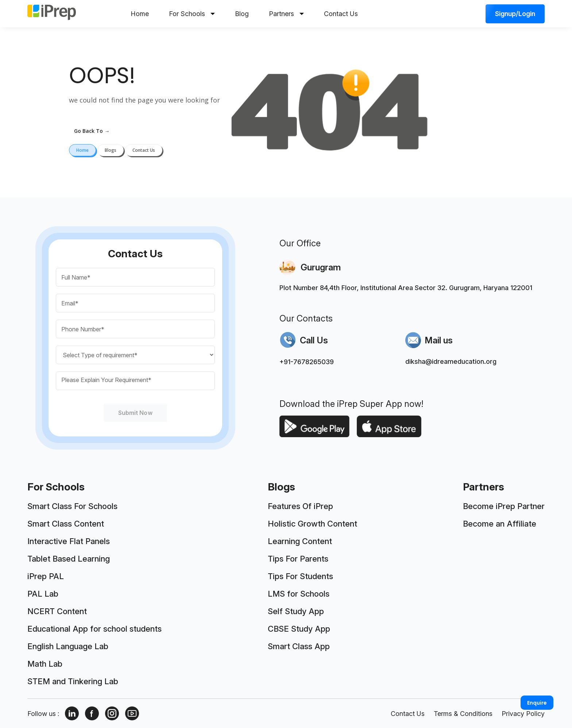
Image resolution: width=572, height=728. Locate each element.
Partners (286, 14)
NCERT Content (57, 611)
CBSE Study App (299, 629)
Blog (242, 14)
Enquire (537, 703)
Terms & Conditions (463, 714)
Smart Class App (299, 646)
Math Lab (45, 664)
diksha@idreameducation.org (451, 361)
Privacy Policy (523, 714)
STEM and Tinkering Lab (73, 681)
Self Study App (296, 611)
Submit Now (135, 413)
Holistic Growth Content (312, 524)
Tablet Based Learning (69, 559)
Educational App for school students (94, 629)
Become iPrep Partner (504, 506)
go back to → (92, 131)
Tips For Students (300, 576)
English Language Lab (68, 646)
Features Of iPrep (300, 506)
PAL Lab (43, 594)
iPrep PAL (46, 576)
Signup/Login (515, 14)
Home (140, 14)
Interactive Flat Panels (69, 541)
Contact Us (341, 14)
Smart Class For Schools (72, 506)
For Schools (192, 14)
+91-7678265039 (307, 362)
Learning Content (300, 541)
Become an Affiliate (500, 524)
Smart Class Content (66, 524)
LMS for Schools (299, 594)
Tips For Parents (298, 559)
